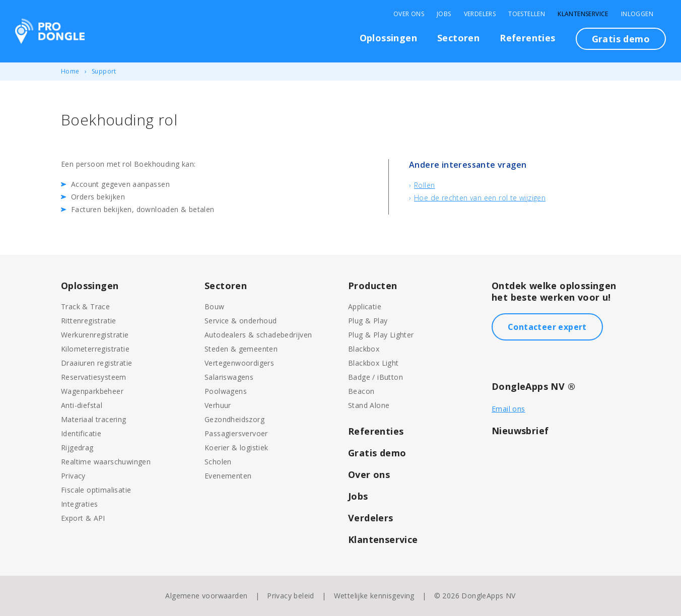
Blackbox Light (373, 363)
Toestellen (527, 14)
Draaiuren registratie (96, 363)
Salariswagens (229, 377)
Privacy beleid (291, 596)
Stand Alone (369, 405)
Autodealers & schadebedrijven (258, 335)
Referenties (527, 38)
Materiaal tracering (94, 419)
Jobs (444, 14)
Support (104, 71)
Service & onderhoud (241, 321)
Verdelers (480, 14)
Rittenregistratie (89, 321)
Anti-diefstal (82, 405)
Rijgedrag (77, 448)
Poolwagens (226, 391)
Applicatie (365, 306)
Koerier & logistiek (236, 448)
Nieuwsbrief (520, 431)
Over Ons (409, 14)
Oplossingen (388, 38)
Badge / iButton (376, 377)
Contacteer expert (547, 327)
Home (70, 71)
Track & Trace (85, 306)
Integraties (79, 504)
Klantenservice (583, 14)
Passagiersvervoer (236, 433)
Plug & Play (368, 321)
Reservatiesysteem (94, 377)
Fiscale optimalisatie (96, 490)
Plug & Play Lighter (381, 335)
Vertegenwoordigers (239, 363)
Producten (373, 286)
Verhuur (218, 405)
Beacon (361, 391)
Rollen (424, 185)
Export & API (83, 518)
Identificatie (81, 433)
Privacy (73, 476)
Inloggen (637, 14)
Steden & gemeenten (241, 349)
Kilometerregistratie (95, 349)
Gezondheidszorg (234, 419)
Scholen (218, 462)
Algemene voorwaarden (206, 596)
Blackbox (364, 349)
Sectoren (458, 38)
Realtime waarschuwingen (106, 462)
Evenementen (228, 476)
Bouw (215, 306)
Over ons (369, 474)
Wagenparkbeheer (92, 391)
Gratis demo (621, 39)
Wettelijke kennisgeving (374, 596)
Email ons (508, 409)
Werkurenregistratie (95, 335)
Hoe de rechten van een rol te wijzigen (480, 198)
